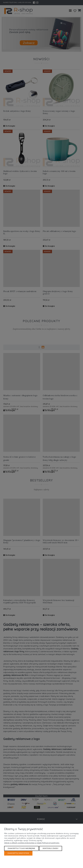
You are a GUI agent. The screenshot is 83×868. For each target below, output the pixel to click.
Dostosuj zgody (51, 848)
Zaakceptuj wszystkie (18, 853)
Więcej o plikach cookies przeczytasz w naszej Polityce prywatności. (32, 843)
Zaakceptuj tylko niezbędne (21, 848)
